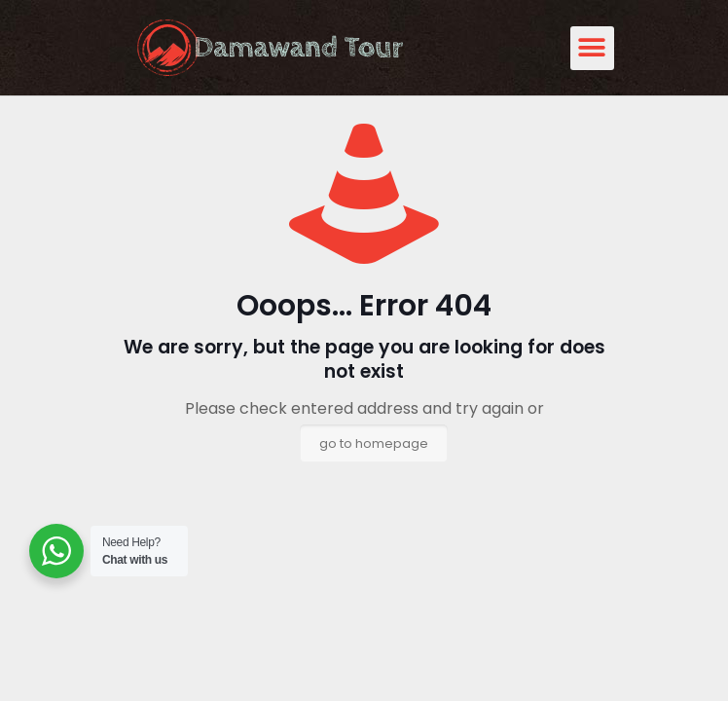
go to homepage (374, 443)
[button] (592, 48)
